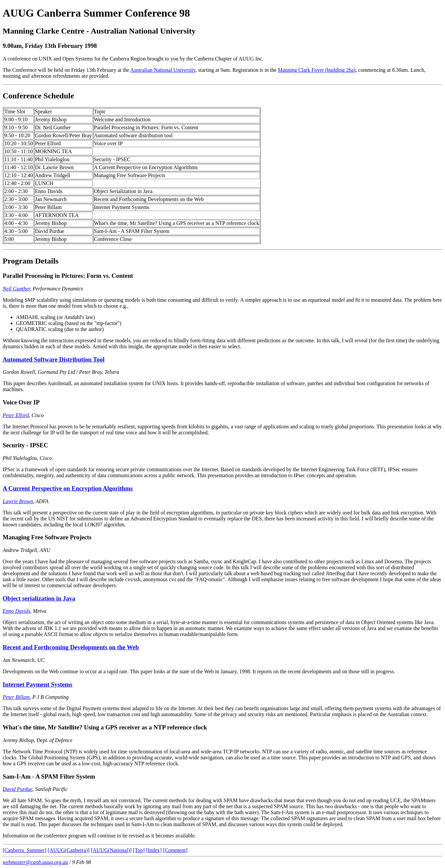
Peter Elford (16, 415)
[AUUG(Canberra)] (69, 850)
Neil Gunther (16, 289)
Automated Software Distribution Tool (54, 359)
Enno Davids (16, 611)
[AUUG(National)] (111, 850)
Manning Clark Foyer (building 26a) (317, 70)
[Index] (154, 850)
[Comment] (175, 850)
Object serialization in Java (39, 598)
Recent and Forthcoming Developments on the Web (71, 647)
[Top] (139, 850)
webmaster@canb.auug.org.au (35, 862)
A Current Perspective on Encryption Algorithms (68, 488)
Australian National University (163, 70)
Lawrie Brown (18, 501)
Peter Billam (16, 697)
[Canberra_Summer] (25, 850)
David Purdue (18, 789)
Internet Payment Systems (38, 684)
